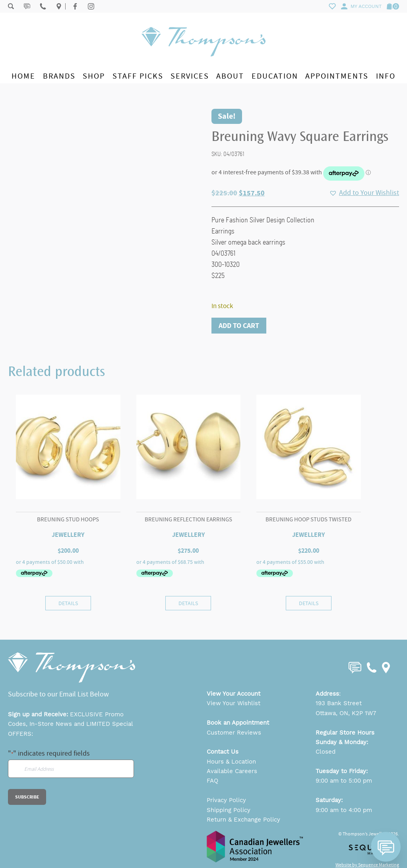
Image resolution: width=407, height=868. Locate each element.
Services (190, 76)
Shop (94, 76)
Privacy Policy (226, 800)
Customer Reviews (234, 733)
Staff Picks (138, 76)
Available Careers (232, 771)
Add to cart (239, 326)
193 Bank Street (339, 703)
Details (68, 603)
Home (23, 76)
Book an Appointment (238, 723)
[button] (364, 193)
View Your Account (234, 694)
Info (386, 76)
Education (275, 76)
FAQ (212, 781)
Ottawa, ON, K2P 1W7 (346, 713)
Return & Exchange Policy (243, 820)
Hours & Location (231, 762)
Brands (59, 76)
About (230, 76)
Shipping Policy (229, 810)
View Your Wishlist (234, 703)
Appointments (337, 76)
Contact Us (223, 752)
